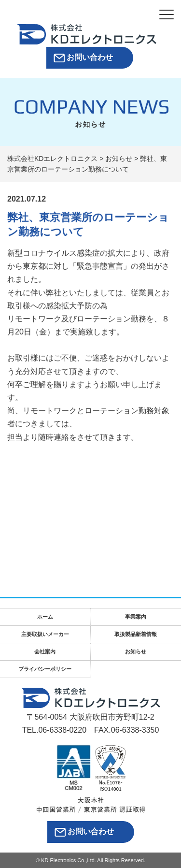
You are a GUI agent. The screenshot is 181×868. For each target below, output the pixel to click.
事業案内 (136, 617)
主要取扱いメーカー (45, 634)
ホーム (45, 617)
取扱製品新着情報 (136, 634)
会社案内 (45, 651)
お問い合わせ (90, 57)
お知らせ (136, 651)
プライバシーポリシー (45, 669)
